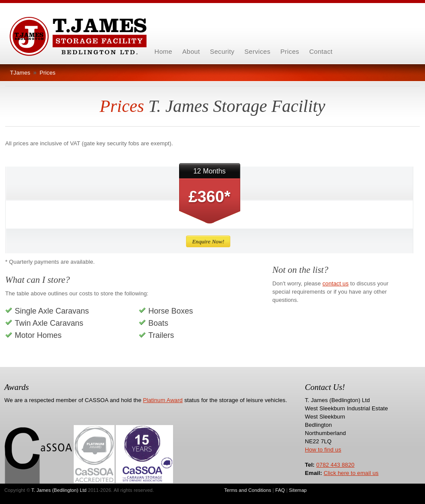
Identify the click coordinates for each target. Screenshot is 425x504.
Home (163, 51)
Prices (47, 73)
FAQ (280, 490)
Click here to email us (351, 473)
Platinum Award (163, 400)
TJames (20, 73)
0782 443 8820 (335, 465)
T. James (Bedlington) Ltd (59, 490)
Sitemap (298, 490)
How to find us (323, 450)
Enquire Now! (208, 241)
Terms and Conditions (248, 490)
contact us (336, 283)
